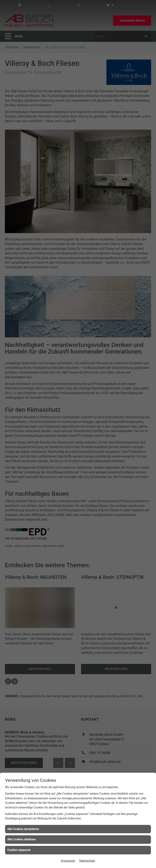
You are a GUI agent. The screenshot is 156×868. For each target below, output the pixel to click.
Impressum (68, 861)
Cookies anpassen (19, 850)
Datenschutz (87, 861)
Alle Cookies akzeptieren (23, 829)
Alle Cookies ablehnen (22, 839)
